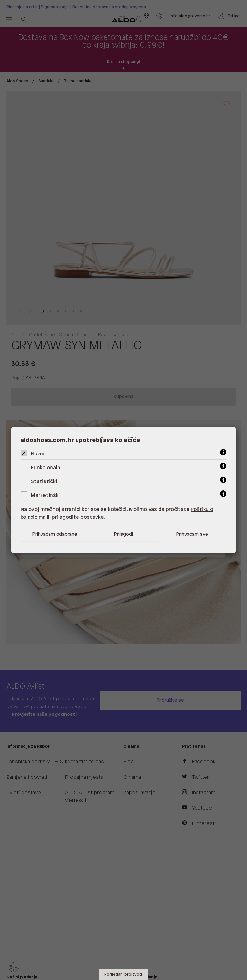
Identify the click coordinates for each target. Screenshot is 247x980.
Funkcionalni (46, 468)
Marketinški (45, 495)
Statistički (44, 481)
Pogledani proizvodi (123, 974)
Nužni (38, 454)
